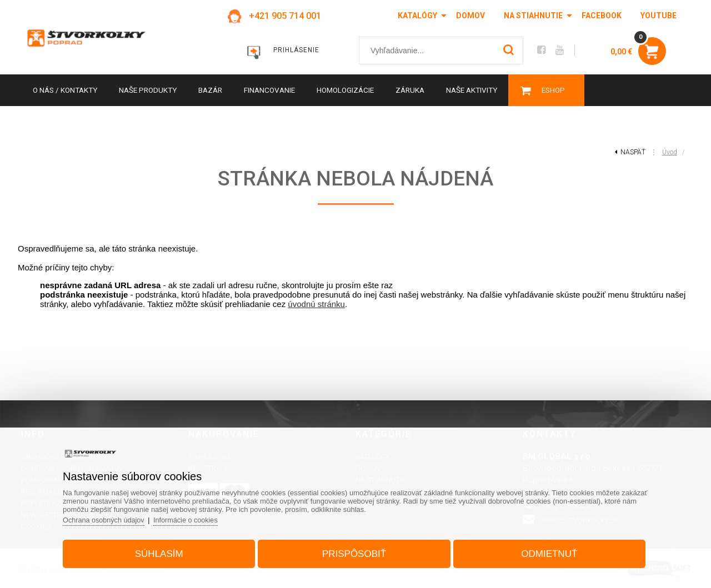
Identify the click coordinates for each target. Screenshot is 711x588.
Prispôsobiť (354, 551)
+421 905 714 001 (282, 16)
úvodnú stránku (316, 304)
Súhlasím (165, 551)
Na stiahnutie (533, 16)
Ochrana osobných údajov (113, 517)
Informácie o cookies (197, 517)
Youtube (659, 16)
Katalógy (417, 16)
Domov (470, 16)
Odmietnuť (544, 551)
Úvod (670, 152)
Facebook (602, 16)
